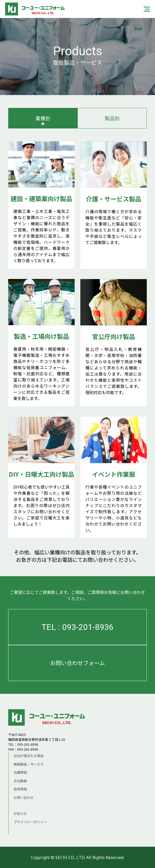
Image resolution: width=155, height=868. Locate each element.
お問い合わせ (24, 797)
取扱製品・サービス (29, 764)
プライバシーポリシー (30, 822)
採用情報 (20, 789)
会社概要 (20, 781)
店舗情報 (20, 772)
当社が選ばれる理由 (29, 756)
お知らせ (20, 813)
